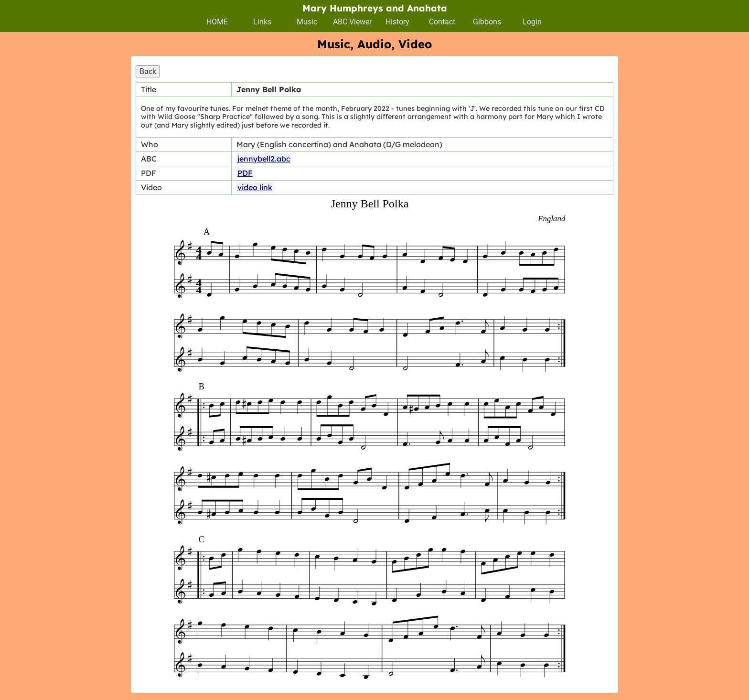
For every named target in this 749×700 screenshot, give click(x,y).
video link (255, 187)
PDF (245, 173)
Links (262, 22)
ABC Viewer (352, 22)
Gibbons (487, 22)
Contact (442, 22)
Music (307, 22)
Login (532, 22)
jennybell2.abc (264, 159)
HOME (217, 22)
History (397, 22)
